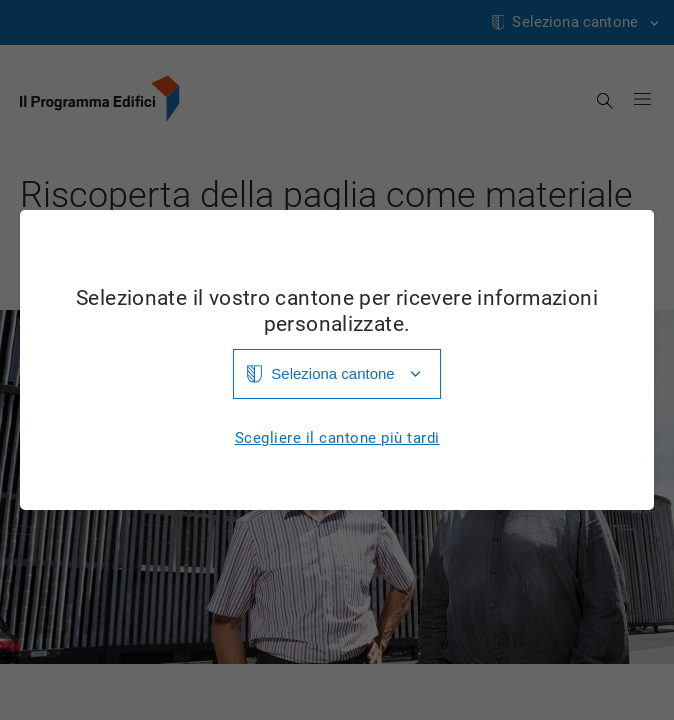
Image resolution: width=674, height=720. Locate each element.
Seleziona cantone (332, 373)
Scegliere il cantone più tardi (337, 438)
